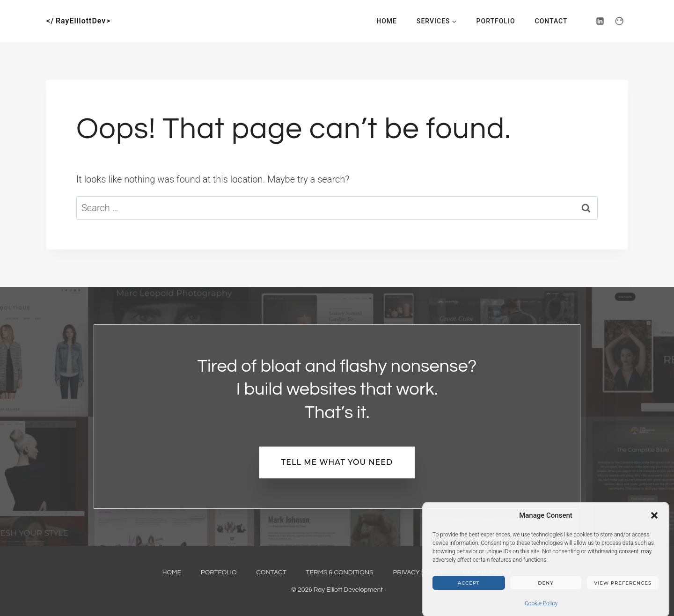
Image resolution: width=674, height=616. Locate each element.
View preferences (623, 588)
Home (387, 21)
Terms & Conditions (340, 572)
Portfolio (496, 21)
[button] (654, 520)
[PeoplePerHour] (619, 21)
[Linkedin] (600, 21)
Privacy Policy (419, 572)
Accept (469, 588)
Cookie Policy (541, 608)
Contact (551, 21)
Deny (546, 588)
